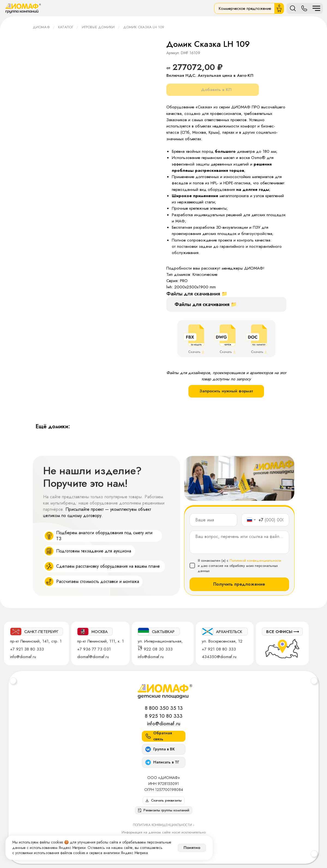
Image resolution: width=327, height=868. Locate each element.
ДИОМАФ (41, 27)
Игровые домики (98, 27)
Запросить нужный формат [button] (226, 391)
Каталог (66, 27)
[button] (164, 810)
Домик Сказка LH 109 (144, 27)
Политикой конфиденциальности (255, 560)
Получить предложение (239, 584)
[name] (213, 520)
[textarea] (239, 542)
